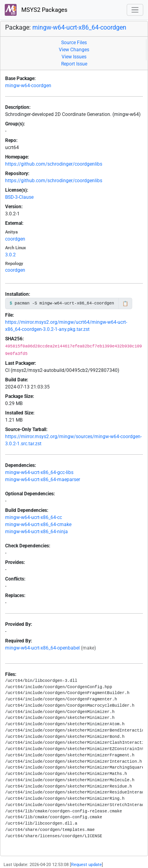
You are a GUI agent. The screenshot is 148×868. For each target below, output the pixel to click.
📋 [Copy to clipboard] (125, 304)
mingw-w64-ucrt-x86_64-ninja (37, 532)
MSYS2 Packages (36, 10)
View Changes (74, 50)
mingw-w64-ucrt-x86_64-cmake (38, 525)
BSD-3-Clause (19, 197)
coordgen (15, 239)
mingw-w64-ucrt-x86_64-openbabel (42, 648)
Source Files (74, 43)
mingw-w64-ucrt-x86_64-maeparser (43, 480)
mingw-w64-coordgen (28, 86)
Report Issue (74, 64)
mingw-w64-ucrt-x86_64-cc (34, 517)
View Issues (74, 57)
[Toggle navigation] (135, 10)
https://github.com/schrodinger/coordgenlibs (54, 164)
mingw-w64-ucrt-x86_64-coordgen (79, 27)
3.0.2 (10, 255)
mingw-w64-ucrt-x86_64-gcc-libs (39, 472)
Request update (86, 865)
